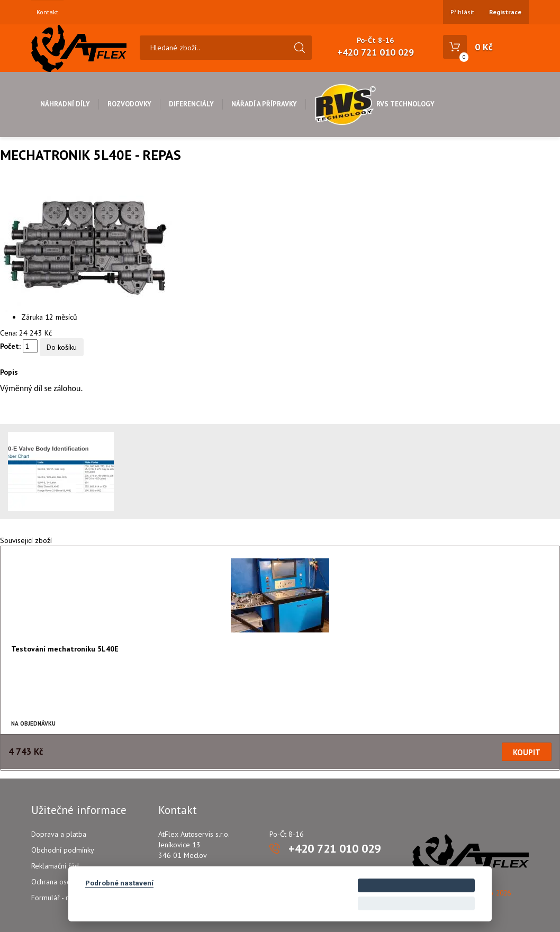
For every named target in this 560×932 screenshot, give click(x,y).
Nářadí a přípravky (264, 104)
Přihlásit (462, 12)
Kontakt (47, 12)
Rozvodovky (129, 104)
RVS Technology (374, 104)
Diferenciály (191, 104)
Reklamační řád (55, 866)
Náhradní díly (65, 104)
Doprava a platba (59, 834)
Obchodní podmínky (63, 850)
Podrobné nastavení (119, 883)
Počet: (10, 346)
